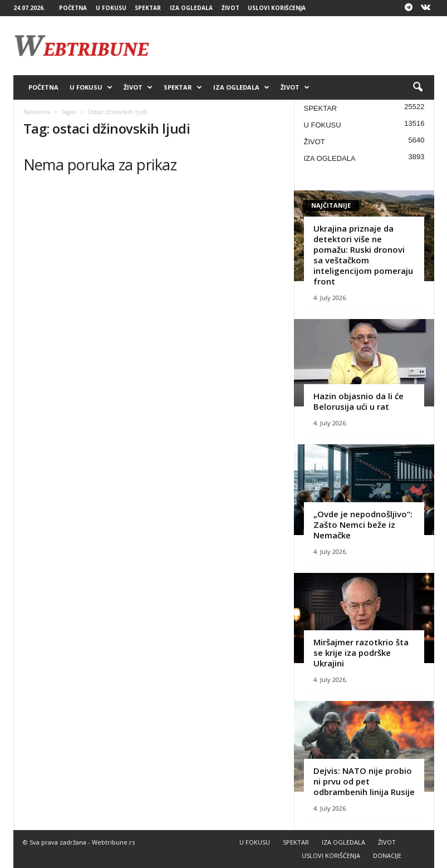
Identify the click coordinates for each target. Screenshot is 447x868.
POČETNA (73, 8)
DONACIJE (387, 855)
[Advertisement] (293, 46)
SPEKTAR (148, 8)
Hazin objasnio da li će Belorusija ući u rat (358, 401)
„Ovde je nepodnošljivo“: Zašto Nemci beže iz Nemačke (363, 524)
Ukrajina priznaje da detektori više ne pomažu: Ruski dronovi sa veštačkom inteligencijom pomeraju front (363, 255)
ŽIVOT (230, 8)
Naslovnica (37, 112)
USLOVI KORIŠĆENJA (277, 8)
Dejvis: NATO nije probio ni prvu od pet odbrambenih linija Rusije (364, 781)
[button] (417, 87)
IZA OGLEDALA (191, 8)
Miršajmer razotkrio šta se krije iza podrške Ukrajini (361, 653)
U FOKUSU (111, 8)
